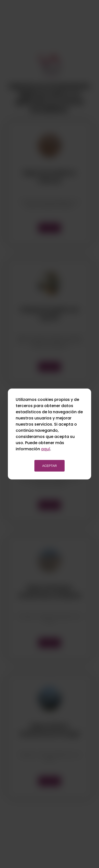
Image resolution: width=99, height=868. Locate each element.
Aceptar (50, 466)
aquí (46, 449)
